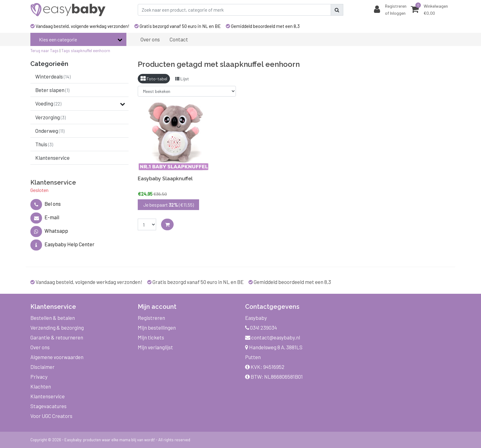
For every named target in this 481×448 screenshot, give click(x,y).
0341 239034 (261, 327)
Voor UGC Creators (51, 416)
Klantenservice (48, 396)
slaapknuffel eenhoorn (90, 51)
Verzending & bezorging (57, 327)
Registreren (151, 318)
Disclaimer (42, 367)
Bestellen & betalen (53, 318)
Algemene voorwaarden (57, 357)
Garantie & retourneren (57, 337)
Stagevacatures (48, 406)
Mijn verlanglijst (155, 347)
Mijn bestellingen (157, 327)
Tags (66, 51)
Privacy (39, 377)
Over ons (40, 347)
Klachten (41, 386)
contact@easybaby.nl (273, 337)
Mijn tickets (151, 337)
